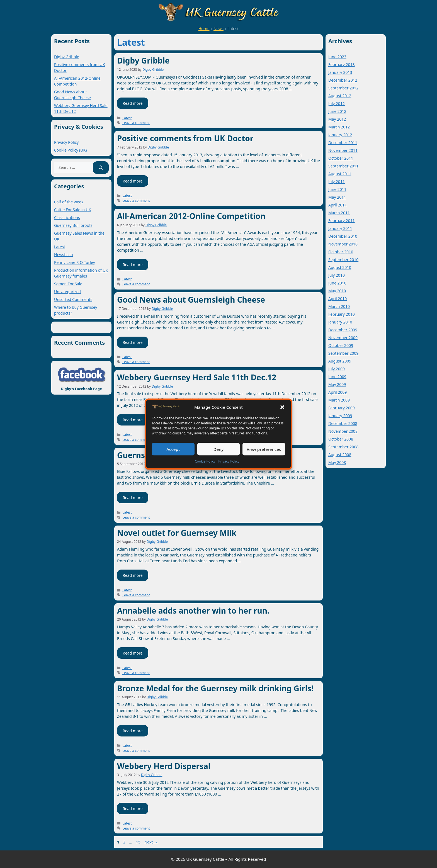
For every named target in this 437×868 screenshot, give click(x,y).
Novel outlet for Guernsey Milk (177, 533)
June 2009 (337, 377)
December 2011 (343, 143)
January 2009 (340, 416)
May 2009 (337, 384)
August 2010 (340, 267)
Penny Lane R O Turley (75, 262)
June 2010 (337, 283)
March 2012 (339, 127)
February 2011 (342, 221)
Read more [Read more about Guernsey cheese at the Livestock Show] (133, 498)
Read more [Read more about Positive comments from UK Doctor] (133, 181)
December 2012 (343, 80)
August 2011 (340, 174)
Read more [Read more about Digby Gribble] (133, 103)
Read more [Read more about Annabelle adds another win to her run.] (133, 653)
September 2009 (343, 353)
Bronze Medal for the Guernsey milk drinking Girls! (215, 688)
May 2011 (337, 197)
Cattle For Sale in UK (73, 210)
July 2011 (337, 182)
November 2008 (343, 431)
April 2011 (338, 205)
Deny (219, 449)
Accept (173, 449)
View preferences (264, 449)
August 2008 (340, 455)
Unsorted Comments (73, 299)
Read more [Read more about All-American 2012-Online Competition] (133, 265)
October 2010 (341, 252)
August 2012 (340, 96)
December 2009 (343, 330)
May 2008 (337, 462)
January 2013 (340, 72)
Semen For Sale (68, 284)
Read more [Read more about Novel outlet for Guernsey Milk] (133, 575)
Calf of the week (69, 202)
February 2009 (342, 408)
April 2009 (338, 392)
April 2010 (338, 299)
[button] (282, 407)
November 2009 (343, 338)
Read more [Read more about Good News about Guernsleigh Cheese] (133, 342)
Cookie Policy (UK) (70, 150)
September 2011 (343, 166)
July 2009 (337, 369)
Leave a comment (136, 123)
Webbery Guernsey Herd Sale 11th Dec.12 (197, 377)
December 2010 (343, 236)
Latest (127, 118)
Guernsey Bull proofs (73, 225)
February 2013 (342, 65)
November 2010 (343, 244)
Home (204, 29)
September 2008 (343, 447)
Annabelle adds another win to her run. (193, 611)
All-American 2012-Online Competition (191, 216)
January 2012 (340, 135)
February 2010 (342, 314)
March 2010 (339, 306)
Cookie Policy (205, 461)
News (219, 29)
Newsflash (64, 255)
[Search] (101, 168)
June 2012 (337, 111)
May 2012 (337, 119)
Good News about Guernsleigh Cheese (191, 300)
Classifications (67, 217)
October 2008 (341, 439)
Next (151, 842)
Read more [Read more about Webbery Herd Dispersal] (133, 809)
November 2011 (343, 150)
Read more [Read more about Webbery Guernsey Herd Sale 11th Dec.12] (133, 420)
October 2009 (341, 345)
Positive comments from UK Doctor (185, 138)
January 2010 (340, 322)
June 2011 (337, 189)
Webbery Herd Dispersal (164, 766)
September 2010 (343, 260)
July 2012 (337, 104)
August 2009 (340, 361)
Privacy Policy (229, 461)
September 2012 (343, 88)
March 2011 (339, 213)
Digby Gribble (143, 60)
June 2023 (337, 57)
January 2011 (340, 228)
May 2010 (337, 291)
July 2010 (337, 275)
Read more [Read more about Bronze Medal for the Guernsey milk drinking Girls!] (133, 731)
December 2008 (343, 423)
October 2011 (341, 158)
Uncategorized (67, 292)
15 (139, 842)
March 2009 (339, 400)
